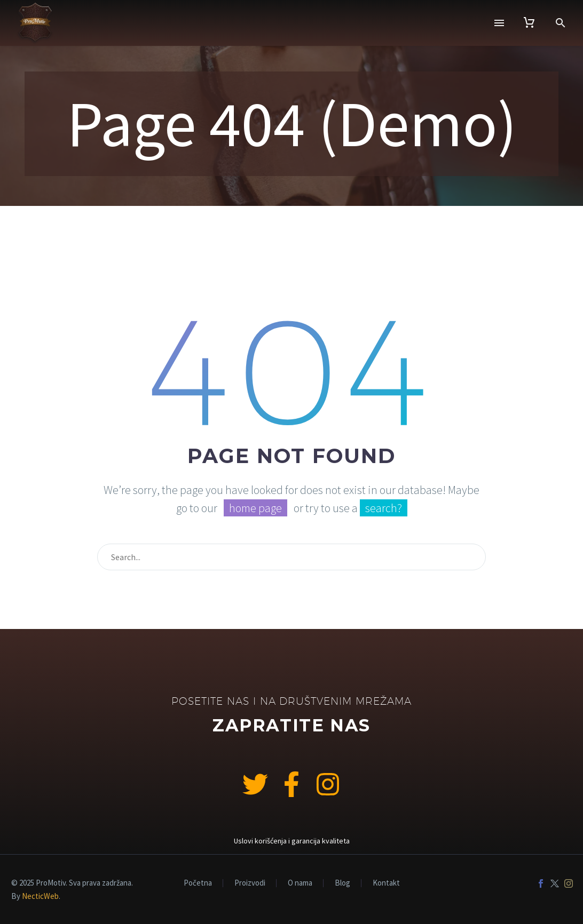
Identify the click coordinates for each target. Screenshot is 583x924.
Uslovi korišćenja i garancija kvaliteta (292, 841)
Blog (342, 883)
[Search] (291, 557)
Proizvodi (250, 883)
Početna (198, 883)
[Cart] (529, 23)
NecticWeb (40, 896)
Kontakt (386, 883)
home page (255, 508)
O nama (300, 883)
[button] (561, 23)
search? (384, 508)
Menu (499, 23)
